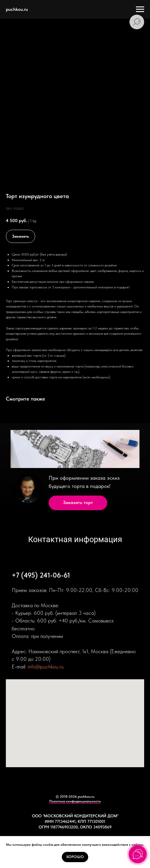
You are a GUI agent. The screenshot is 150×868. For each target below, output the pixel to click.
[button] (78, 503)
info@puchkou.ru (46, 667)
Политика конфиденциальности (75, 801)
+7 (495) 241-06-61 (41, 575)
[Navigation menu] (140, 9)
